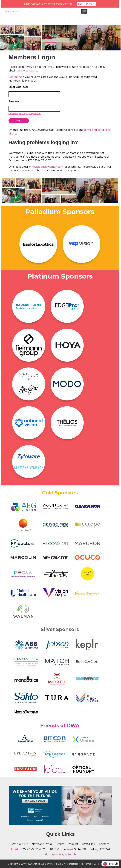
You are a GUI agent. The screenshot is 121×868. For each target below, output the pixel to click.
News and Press (42, 844)
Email (14, 849)
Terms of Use (91, 864)
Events (60, 844)
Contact (104, 844)
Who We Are (20, 844)
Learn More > (86, 4)
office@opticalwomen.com (46, 167)
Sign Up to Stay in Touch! (60, 855)
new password (28, 71)
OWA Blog (89, 844)
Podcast (73, 844)
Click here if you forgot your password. (25, 114)
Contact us (15, 77)
